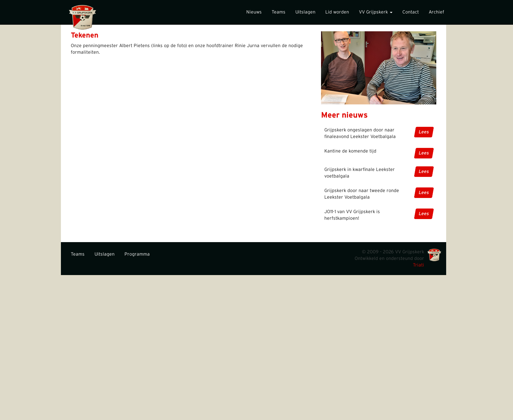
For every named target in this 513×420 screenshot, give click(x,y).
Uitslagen (305, 12)
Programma (137, 254)
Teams (279, 12)
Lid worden (337, 12)
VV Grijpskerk (376, 12)
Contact (411, 12)
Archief (436, 12)
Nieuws (254, 12)
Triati (418, 265)
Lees (424, 132)
